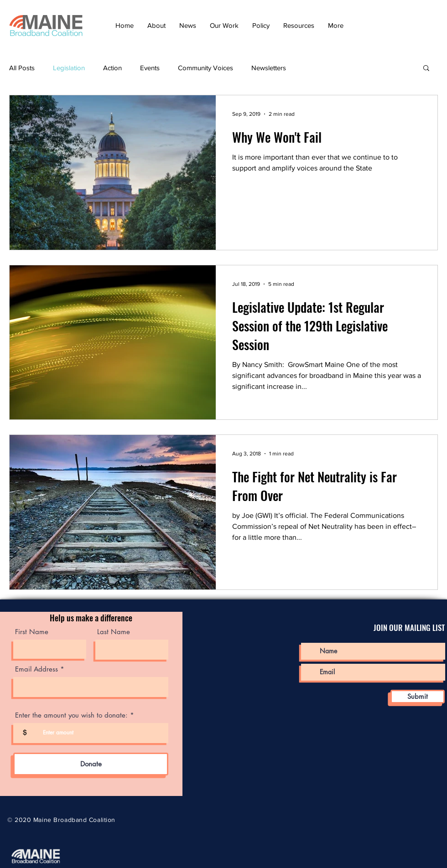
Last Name (114, 632)
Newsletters (269, 68)
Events (150, 68)
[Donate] (91, 764)
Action (112, 68)
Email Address (36, 669)
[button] (156, 25)
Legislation (69, 68)
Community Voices (205, 68)
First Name (32, 632)
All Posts (22, 68)
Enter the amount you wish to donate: (71, 715)
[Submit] (418, 697)
